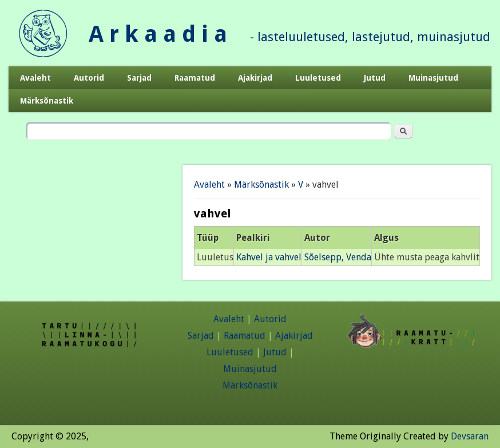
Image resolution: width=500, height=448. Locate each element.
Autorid (89, 78)
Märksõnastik (47, 101)
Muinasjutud (433, 78)
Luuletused (318, 78)
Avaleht (35, 78)
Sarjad (139, 78)
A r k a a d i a (158, 34)
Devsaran (470, 436)
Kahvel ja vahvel (269, 257)
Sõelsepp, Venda (338, 257)
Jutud (375, 78)
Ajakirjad (255, 78)
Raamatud (195, 78)
